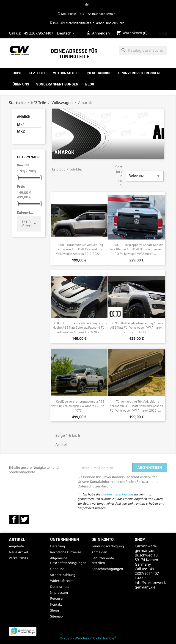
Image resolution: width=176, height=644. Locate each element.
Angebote (16, 546)
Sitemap (56, 616)
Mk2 (21, 131)
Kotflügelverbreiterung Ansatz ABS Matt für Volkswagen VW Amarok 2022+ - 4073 (79, 406)
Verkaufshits (18, 558)
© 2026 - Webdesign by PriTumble (88, 638)
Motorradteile (67, 73)
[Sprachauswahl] (67, 34)
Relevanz (145, 176)
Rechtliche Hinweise (66, 552)
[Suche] (143, 50)
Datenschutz (60, 587)
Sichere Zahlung (63, 575)
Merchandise (99, 73)
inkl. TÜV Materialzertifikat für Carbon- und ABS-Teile (87, 23)
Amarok (24, 117)
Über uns (21, 84)
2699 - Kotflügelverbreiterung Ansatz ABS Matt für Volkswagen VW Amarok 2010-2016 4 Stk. (137, 328)
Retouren (57, 598)
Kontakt (56, 604)
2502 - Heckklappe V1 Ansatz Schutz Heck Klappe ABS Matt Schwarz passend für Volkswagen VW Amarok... (136, 249)
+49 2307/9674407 (38, 33)
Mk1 (21, 125)
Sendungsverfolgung (108, 546)
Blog (163, 33)
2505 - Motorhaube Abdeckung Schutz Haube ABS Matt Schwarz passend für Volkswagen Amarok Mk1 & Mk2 (80, 328)
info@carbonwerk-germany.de (151, 585)
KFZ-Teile (37, 73)
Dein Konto (103, 539)
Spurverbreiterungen (139, 73)
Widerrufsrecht (62, 581)
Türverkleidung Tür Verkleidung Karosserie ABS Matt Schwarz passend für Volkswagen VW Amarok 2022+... (136, 406)
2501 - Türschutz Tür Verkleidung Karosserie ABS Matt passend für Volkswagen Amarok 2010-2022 (79, 249)
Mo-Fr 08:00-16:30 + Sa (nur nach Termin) (87, 14)
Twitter (24, 519)
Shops (55, 610)
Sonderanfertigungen (57, 84)
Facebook (14, 519)
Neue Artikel (18, 552)
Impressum (59, 592)
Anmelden (99, 552)
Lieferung (58, 546)
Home (17, 73)
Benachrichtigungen (107, 569)
